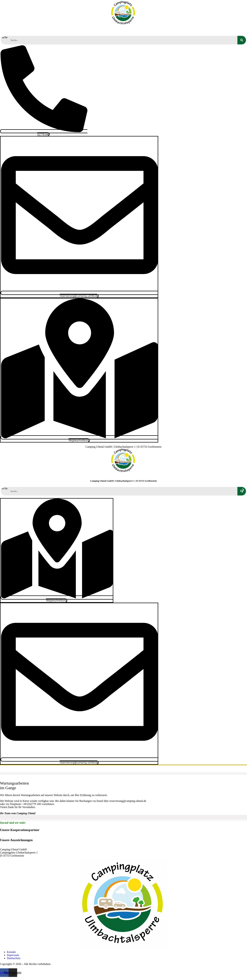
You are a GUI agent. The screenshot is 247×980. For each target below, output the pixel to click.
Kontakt (227, 30)
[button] (4, 490)
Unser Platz (86, 30)
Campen (64, 30)
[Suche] (242, 40)
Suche (4, 37)
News (208, 30)
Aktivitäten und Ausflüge (120, 30)
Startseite (16, 30)
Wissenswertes (186, 30)
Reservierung (41, 30)
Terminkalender (156, 30)
